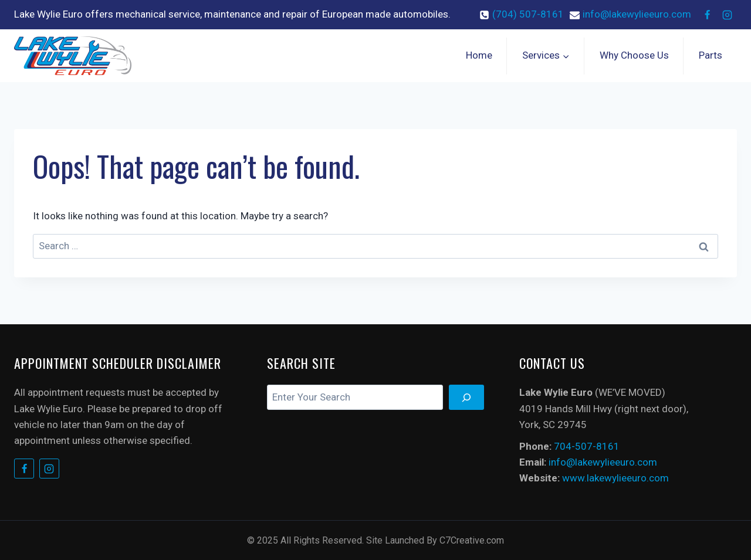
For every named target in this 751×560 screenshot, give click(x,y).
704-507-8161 (587, 446)
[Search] (466, 397)
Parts (711, 55)
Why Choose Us (634, 55)
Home (479, 55)
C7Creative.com (472, 540)
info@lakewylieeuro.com (603, 462)
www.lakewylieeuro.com (615, 478)
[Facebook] (707, 15)
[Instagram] (727, 15)
